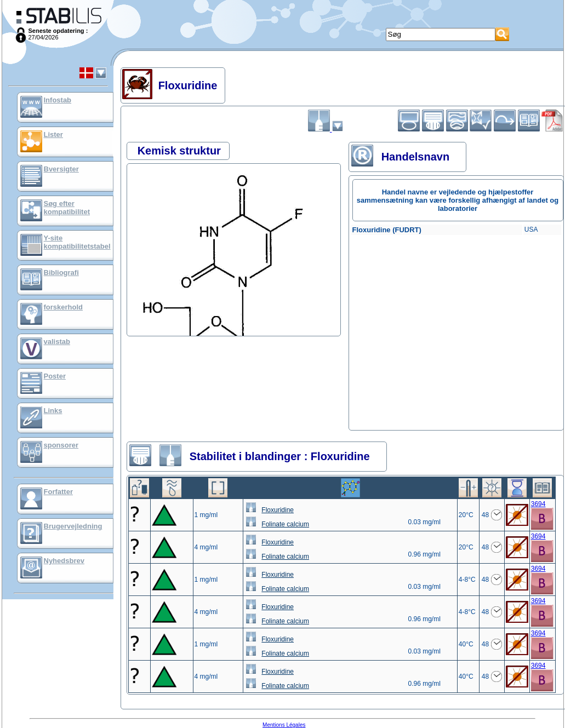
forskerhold (64, 307)
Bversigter (61, 169)
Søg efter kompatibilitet (67, 208)
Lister (53, 134)
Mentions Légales (284, 725)
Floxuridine (278, 510)
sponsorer (61, 445)
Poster (55, 376)
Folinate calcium (285, 524)
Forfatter (58, 492)
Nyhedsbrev (64, 561)
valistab (57, 342)
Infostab (58, 100)
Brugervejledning (73, 526)
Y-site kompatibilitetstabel (77, 242)
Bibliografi (61, 273)
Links (53, 411)
